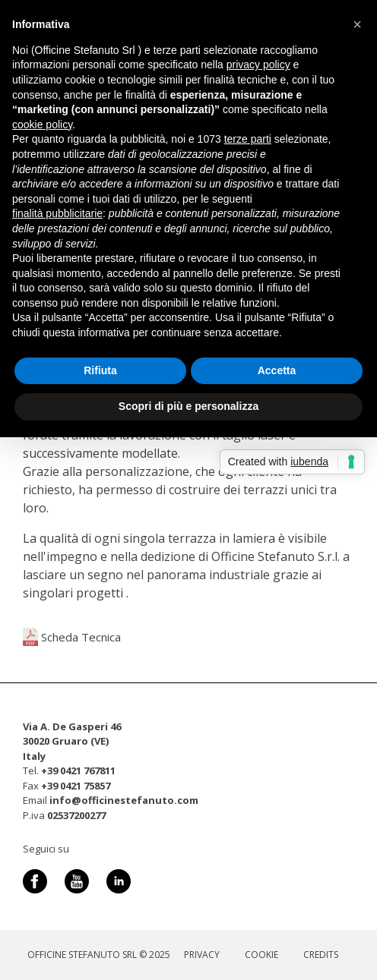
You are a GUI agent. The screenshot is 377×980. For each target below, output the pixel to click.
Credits (321, 955)
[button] (357, 24)
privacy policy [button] (258, 65)
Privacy (202, 955)
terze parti (248, 139)
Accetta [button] (277, 370)
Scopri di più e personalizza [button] (188, 406)
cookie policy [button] (42, 124)
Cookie (261, 955)
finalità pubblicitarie (57, 213)
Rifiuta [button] (100, 370)
